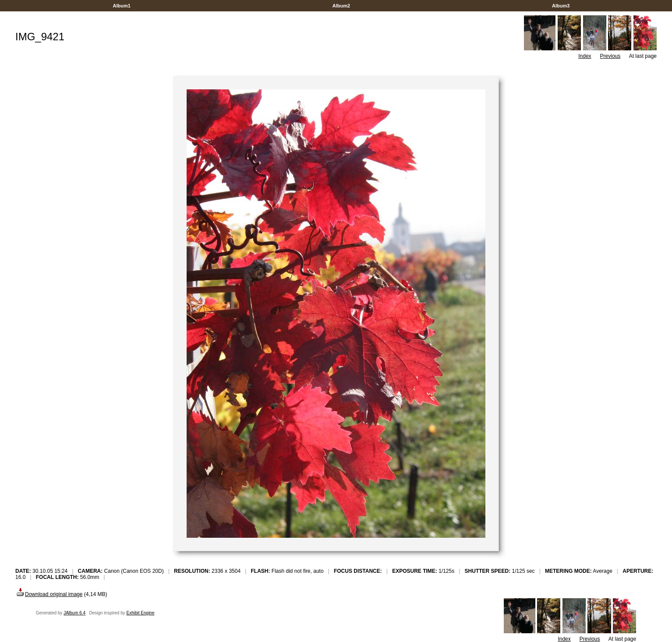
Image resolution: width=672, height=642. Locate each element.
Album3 (561, 6)
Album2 (341, 6)
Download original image (49, 594)
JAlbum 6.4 (74, 613)
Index (585, 56)
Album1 (122, 6)
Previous (610, 56)
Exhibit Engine (141, 613)
